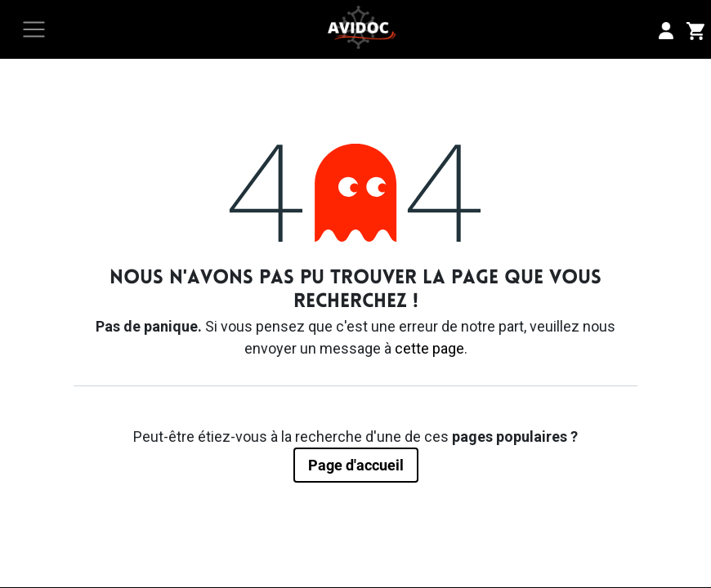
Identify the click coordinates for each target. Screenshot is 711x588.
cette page (429, 348)
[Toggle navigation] (34, 30)
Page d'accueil (356, 465)
